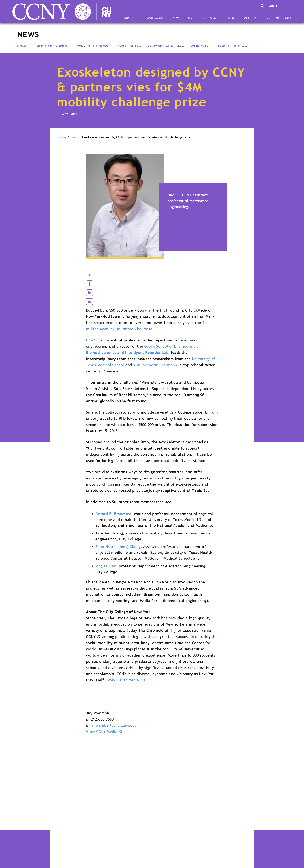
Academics (154, 18)
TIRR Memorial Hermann (155, 365)
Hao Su (92, 340)
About (130, 18)
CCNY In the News (92, 46)
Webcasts (200, 46)
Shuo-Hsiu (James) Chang (118, 547)
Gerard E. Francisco (113, 514)
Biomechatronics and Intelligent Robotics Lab (127, 353)
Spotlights (128, 46)
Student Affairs (243, 18)
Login (287, 6)
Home (22, 46)
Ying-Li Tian (106, 566)
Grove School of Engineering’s (171, 346)
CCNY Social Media (165, 46)
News (74, 137)
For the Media (231, 46)
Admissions (182, 18)
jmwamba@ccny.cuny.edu (114, 725)
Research (210, 18)
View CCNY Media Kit (127, 680)
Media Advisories (52, 46)
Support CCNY (279, 18)
